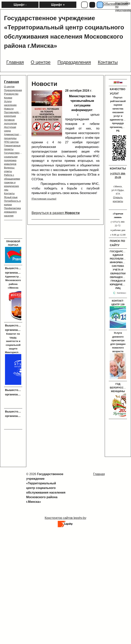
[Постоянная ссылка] (44, 199)
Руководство (11, 94)
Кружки (8, 98)
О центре (9, 87)
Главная (12, 82)
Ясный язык (11, 197)
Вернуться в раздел (56, 213)
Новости (9, 109)
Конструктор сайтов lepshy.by (65, 518)
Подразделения (13, 90)
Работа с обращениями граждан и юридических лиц (12, 182)
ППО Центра (11, 142)
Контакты (9, 193)
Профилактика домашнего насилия (12, 212)
